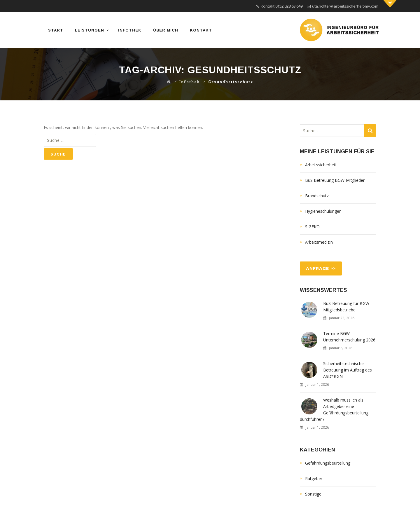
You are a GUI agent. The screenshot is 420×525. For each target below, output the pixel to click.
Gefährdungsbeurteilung (328, 463)
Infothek (130, 30)
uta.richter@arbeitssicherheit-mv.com (345, 6)
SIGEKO (312, 227)
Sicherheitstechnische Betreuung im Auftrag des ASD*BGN (348, 370)
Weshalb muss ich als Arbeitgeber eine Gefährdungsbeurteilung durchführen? (334, 410)
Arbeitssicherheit (321, 165)
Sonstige (313, 494)
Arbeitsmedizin (319, 242)
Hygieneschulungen (323, 211)
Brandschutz (317, 196)
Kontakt (201, 30)
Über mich (166, 30)
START (56, 30)
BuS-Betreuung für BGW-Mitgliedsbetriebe (347, 307)
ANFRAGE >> (321, 268)
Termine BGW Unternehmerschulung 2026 (349, 337)
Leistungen (90, 30)
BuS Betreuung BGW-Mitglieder (335, 180)
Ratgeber (314, 478)
